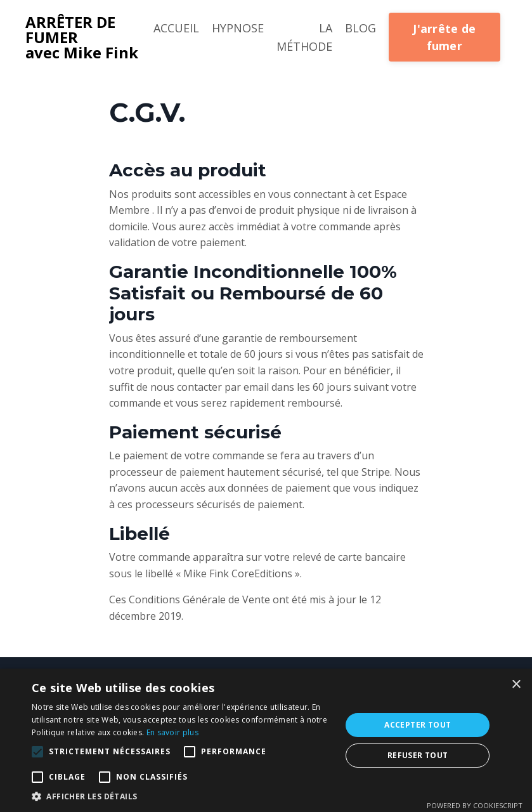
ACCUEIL (176, 28)
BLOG (360, 28)
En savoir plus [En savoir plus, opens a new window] (172, 732)
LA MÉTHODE (304, 37)
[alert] (266, 740)
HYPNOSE (238, 28)
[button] (37, 752)
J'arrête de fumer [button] (444, 37)
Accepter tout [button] (418, 725)
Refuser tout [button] (418, 755)
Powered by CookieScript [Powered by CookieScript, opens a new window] (475, 805)
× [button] (516, 685)
